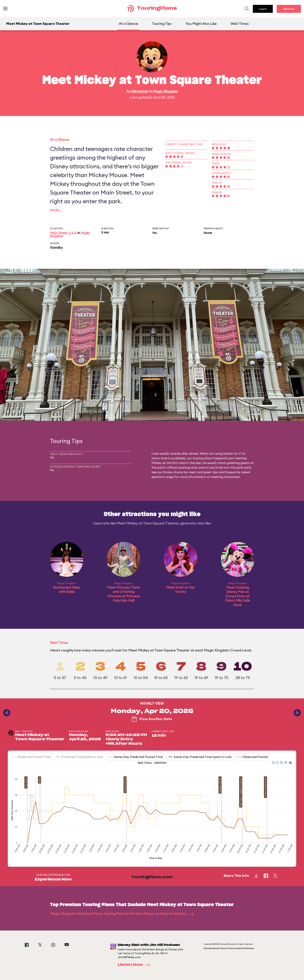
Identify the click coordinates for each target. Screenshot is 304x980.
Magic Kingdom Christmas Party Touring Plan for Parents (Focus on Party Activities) (122, 914)
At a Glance (128, 24)
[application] (152, 811)
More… (56, 210)
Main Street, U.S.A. (63, 233)
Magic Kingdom (165, 91)
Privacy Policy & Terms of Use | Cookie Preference (229, 948)
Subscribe (289, 9)
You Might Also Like (201, 24)
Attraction (140, 91)
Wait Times (240, 24)
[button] (273, 762)
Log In (263, 9)
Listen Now (135, 965)
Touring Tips (162, 24)
